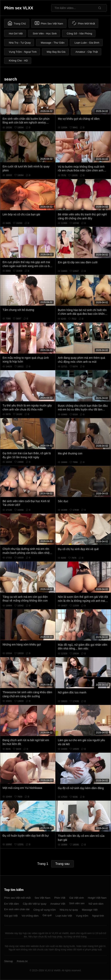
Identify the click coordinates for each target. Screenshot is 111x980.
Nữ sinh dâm (96, 904)
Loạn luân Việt (64, 916)
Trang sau (62, 864)
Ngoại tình (98, 916)
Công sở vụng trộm (45, 910)
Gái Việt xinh (76, 898)
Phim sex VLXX (19, 8)
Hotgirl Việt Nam (97, 898)
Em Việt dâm (12, 904)
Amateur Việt (58, 904)
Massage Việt (90, 910)
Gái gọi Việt (11, 916)
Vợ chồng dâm (30, 916)
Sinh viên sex (77, 903)
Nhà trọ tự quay (69, 910)
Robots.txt (22, 961)
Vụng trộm (82, 916)
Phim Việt (60, 898)
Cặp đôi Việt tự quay (35, 904)
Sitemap (9, 961)
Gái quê (47, 915)
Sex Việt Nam (42, 898)
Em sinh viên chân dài (17, 909)
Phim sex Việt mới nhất (17, 898)
